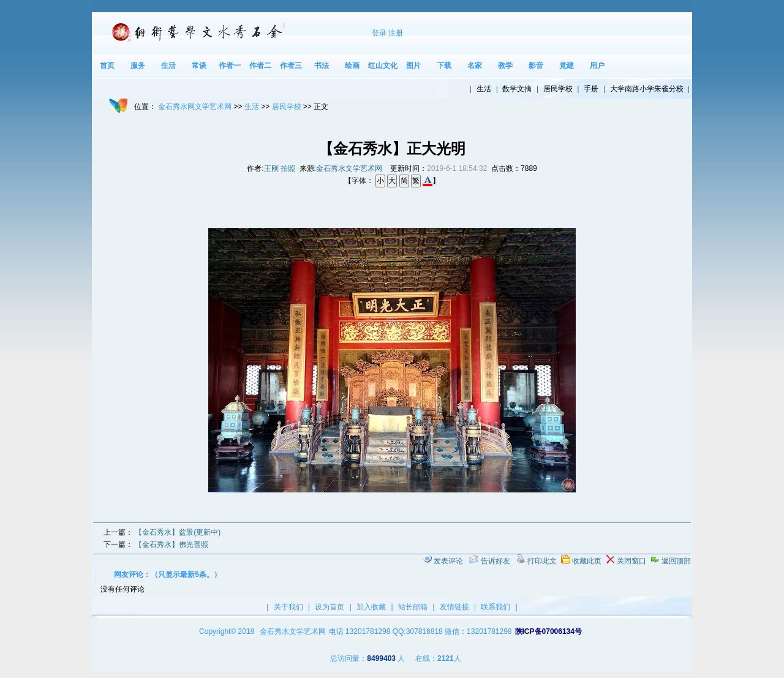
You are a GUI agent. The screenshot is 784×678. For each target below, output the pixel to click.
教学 (505, 66)
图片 (413, 66)
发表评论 (448, 561)
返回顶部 (676, 561)
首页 (107, 66)
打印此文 (542, 561)
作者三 (291, 66)
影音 (536, 66)
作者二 (260, 66)
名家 (475, 66)
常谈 (199, 66)
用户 (597, 66)
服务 (138, 66)
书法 (322, 66)
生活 (168, 66)
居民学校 (287, 107)
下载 (444, 66)
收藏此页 (587, 561)
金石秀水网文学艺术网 (195, 107)
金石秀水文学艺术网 (349, 168)
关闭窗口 (631, 561)
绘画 (352, 66)
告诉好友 (496, 561)
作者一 (230, 66)
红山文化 (383, 66)
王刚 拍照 (280, 168)
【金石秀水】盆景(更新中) (178, 532)
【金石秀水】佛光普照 (171, 544)
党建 (567, 66)
